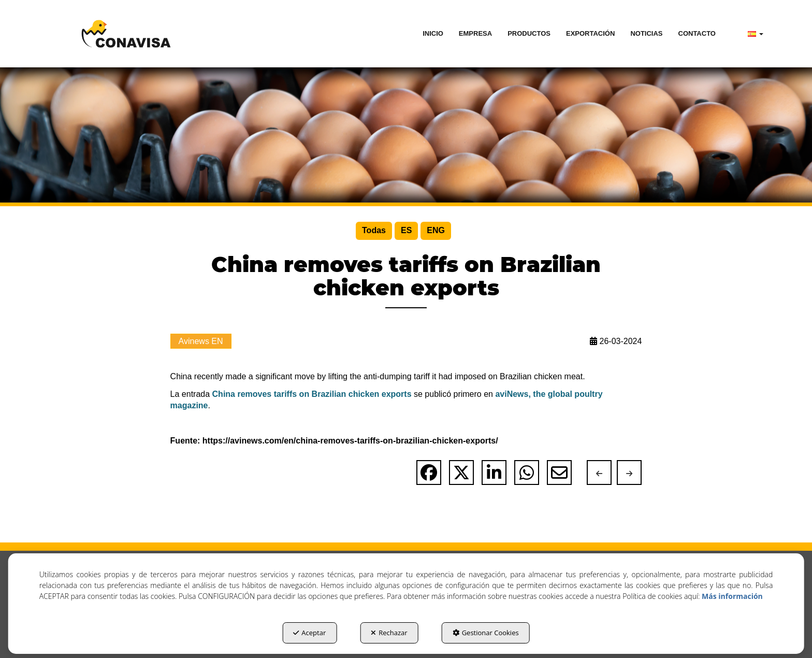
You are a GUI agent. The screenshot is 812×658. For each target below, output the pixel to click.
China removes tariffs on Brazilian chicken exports (312, 394)
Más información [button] (732, 596)
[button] (126, 34)
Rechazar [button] (389, 633)
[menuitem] (433, 34)
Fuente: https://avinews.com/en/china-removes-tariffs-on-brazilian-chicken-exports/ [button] (334, 441)
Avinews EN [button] (201, 341)
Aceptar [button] (309, 633)
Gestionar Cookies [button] (486, 633)
